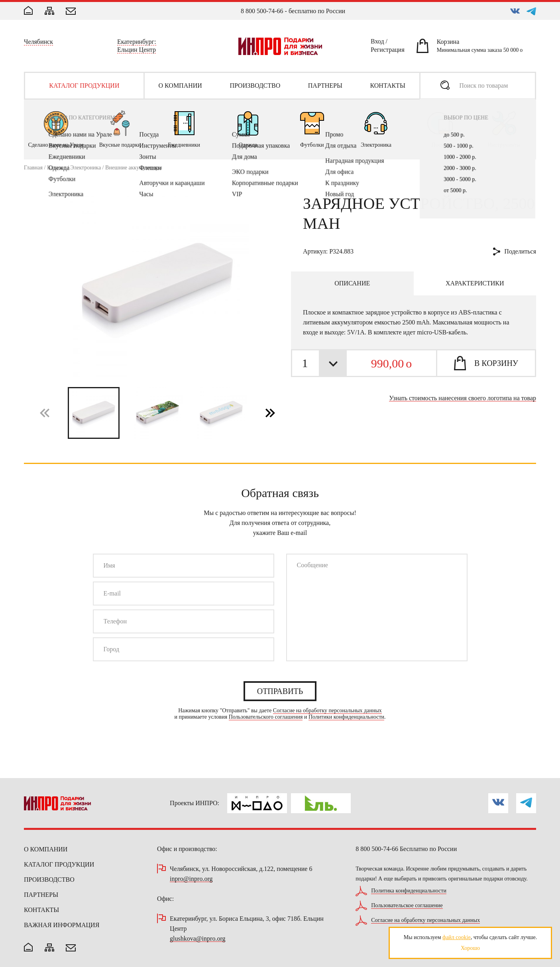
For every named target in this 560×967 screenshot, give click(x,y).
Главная (33, 168)
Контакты (41, 910)
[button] (270, 413)
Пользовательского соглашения (266, 717)
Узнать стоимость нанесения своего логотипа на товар (463, 398)
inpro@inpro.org (191, 879)
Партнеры (41, 895)
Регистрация (388, 51)
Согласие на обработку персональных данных (327, 711)
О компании (46, 849)
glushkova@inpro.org (197, 939)
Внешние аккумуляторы (134, 168)
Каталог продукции (59, 864)
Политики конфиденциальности (346, 717)
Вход (377, 43)
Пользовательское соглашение (407, 906)
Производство (49, 880)
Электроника (85, 168)
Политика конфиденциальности (409, 891)
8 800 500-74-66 (262, 11)
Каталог (56, 168)
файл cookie (457, 937)
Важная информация (62, 925)
